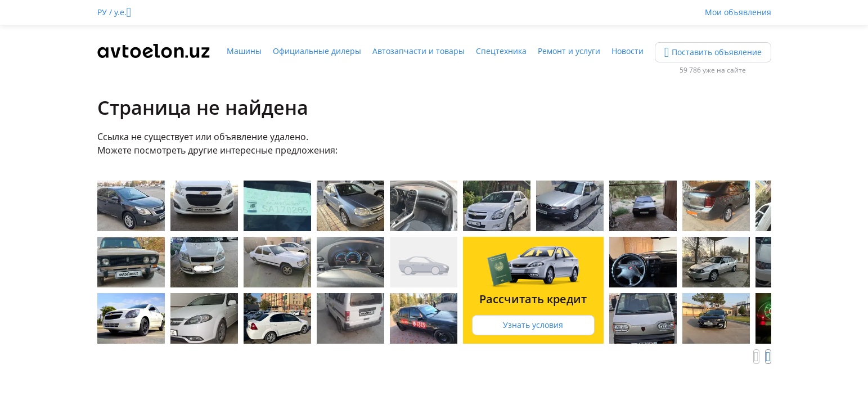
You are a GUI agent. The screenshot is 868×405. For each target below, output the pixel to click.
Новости (628, 51)
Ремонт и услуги (569, 51)
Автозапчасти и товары (419, 51)
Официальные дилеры (317, 51)
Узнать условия (533, 325)
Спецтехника (501, 51)
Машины (244, 51)
